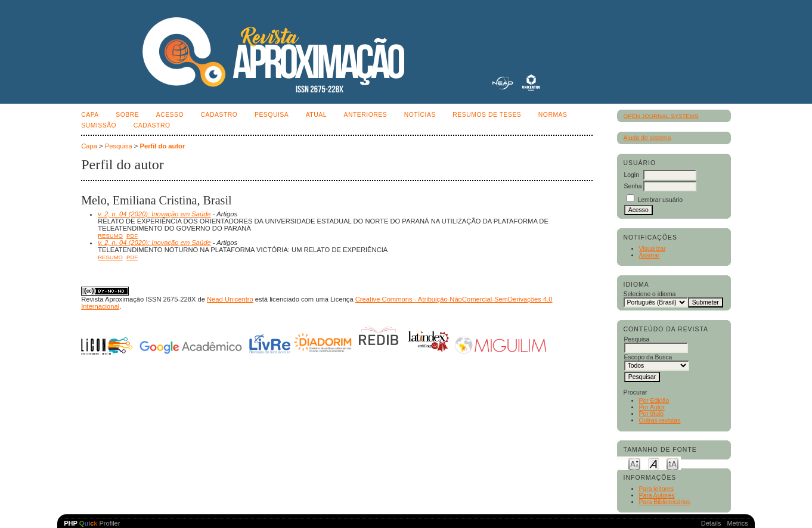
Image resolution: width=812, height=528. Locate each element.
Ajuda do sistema (647, 138)
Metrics (737, 523)
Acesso (170, 115)
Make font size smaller (634, 463)
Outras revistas (660, 420)
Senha (633, 186)
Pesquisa (272, 115)
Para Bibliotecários (665, 502)
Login (632, 175)
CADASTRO (152, 125)
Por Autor (652, 407)
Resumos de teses (487, 115)
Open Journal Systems (661, 116)
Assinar (650, 255)
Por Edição (654, 401)
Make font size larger (672, 463)
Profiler (92, 523)
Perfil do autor (162, 146)
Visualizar (653, 249)
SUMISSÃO (99, 125)
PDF (132, 236)
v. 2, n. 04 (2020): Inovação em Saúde (154, 214)
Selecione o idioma (650, 294)
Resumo (110, 236)
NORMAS (553, 115)
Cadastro (219, 115)
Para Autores (657, 496)
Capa (90, 115)
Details (711, 523)
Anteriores (365, 115)
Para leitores (656, 489)
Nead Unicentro (230, 299)
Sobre (127, 115)
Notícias (420, 115)
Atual (316, 115)
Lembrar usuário (660, 200)
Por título (652, 414)
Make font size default (653, 463)
